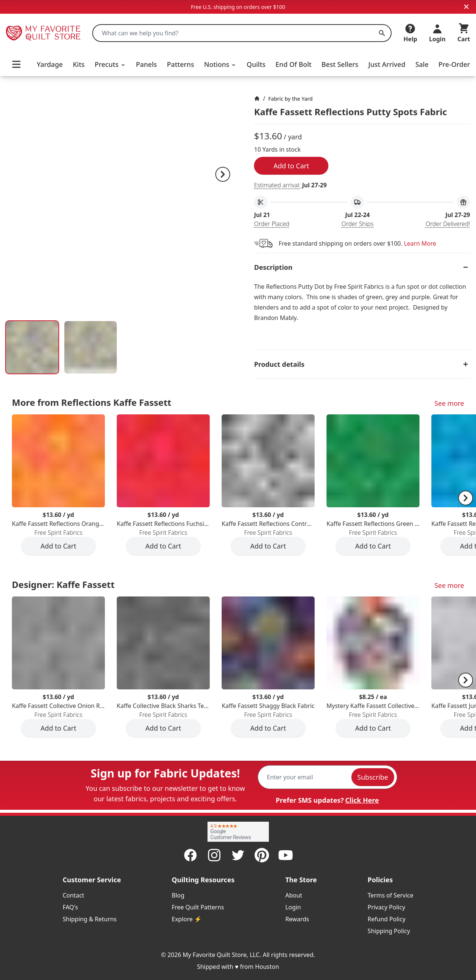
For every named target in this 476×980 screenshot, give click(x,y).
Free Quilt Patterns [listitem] (198, 907)
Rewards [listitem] (297, 919)
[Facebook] (190, 855)
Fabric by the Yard (290, 99)
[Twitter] (238, 855)
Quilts (256, 64)
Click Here (362, 800)
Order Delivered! (448, 224)
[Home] (257, 98)
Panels (147, 64)
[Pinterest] (262, 855)
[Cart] (464, 33)
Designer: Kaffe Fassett (63, 584)
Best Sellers (340, 64)
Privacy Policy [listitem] (387, 907)
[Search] (382, 33)
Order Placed (272, 224)
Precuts (110, 64)
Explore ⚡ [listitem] (187, 919)
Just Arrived (387, 64)
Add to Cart (291, 166)
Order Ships (357, 224)
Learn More (420, 243)
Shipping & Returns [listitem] (89, 919)
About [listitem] (294, 895)
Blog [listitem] (178, 895)
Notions (221, 64)
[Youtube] (286, 855)
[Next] (223, 174)
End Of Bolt (294, 64)
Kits (79, 64)
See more (449, 403)
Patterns (181, 64)
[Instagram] (214, 855)
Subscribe (373, 777)
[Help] (410, 33)
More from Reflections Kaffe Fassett (92, 402)
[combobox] (242, 33)
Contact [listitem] (73, 895)
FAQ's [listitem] (70, 907)
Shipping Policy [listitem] (389, 931)
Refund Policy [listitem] (387, 919)
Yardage (50, 64)
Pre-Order (454, 64)
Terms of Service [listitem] (391, 895)
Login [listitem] (293, 907)
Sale (422, 64)
